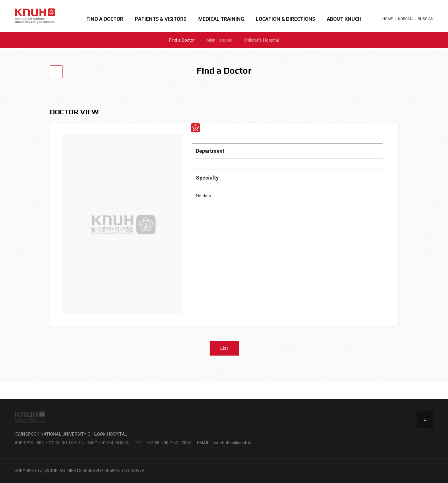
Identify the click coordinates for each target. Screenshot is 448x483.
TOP (425, 420)
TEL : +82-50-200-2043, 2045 (163, 443)
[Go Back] (56, 72)
